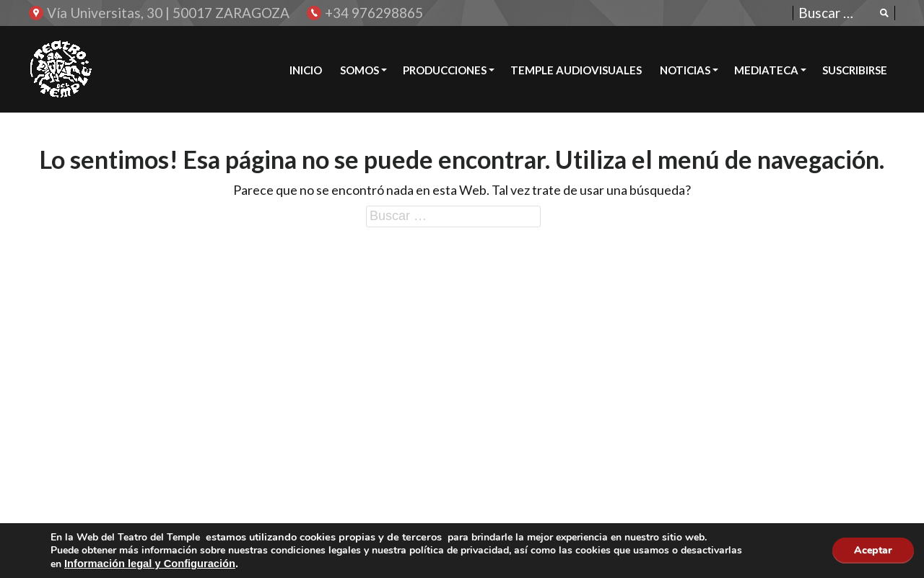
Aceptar (873, 550)
